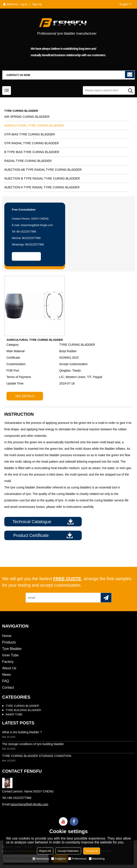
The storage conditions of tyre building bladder (33, 744)
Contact (8, 687)
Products (9, 642)
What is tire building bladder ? (22, 732)
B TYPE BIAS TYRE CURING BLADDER (32, 152)
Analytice (59, 859)
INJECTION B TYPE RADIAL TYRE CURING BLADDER (42, 178)
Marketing (97, 859)
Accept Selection (68, 851)
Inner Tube (10, 655)
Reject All (45, 851)
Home (7, 636)
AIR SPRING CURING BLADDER (27, 117)
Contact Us (26, 256)
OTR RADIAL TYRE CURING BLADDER (32, 143)
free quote (67, 579)
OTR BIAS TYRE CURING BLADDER (30, 134)
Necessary (41, 859)
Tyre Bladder (12, 649)
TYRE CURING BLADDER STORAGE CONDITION (37, 756)
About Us (9, 668)
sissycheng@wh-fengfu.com (29, 804)
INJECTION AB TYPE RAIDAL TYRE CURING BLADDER (43, 170)
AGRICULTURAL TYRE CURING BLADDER (34, 126)
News (6, 675)
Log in (24, 4)
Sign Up (37, 4)
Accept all (92, 851)
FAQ (6, 681)
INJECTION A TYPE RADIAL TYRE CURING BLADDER (42, 187)
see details (25, 396)
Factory (8, 662)
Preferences (77, 859)
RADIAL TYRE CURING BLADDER (28, 161)
